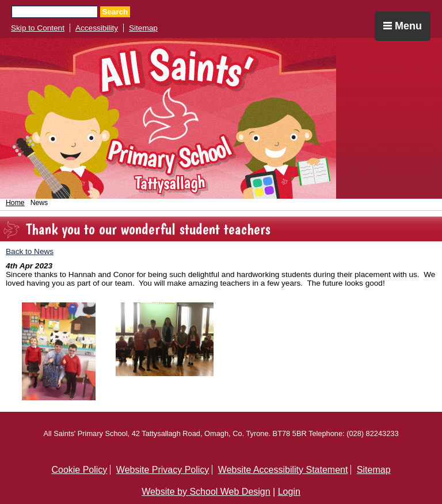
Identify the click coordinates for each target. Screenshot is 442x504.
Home (15, 203)
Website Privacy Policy (163, 470)
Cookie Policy (79, 470)
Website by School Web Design (206, 492)
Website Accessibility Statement (283, 470)
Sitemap (143, 28)
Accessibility (97, 28)
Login (289, 492)
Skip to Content (38, 28)
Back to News (30, 251)
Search (115, 12)
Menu (403, 26)
